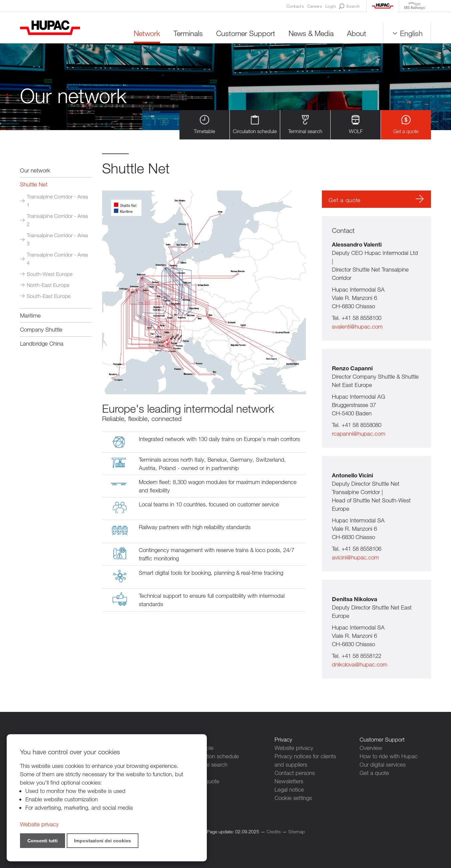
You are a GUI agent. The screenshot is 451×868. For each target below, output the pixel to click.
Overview (371, 748)
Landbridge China (42, 343)
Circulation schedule (255, 125)
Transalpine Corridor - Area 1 (57, 201)
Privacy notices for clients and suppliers (305, 760)
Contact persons (295, 773)
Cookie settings (293, 798)
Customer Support (246, 33)
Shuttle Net (34, 184)
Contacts (295, 6)
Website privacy (294, 748)
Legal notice (289, 789)
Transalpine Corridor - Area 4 (57, 259)
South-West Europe (50, 274)
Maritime (30, 315)
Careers (315, 6)
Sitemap (297, 831)
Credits (274, 831)
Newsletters (289, 781)
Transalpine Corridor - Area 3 (57, 240)
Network (147, 33)
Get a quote (406, 125)
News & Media (311, 33)
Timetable (204, 125)
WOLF (356, 125)
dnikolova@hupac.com (360, 664)
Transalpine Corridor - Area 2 (57, 220)
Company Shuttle (41, 329)
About (357, 33)
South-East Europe (49, 296)
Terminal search (305, 125)
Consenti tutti (43, 840)
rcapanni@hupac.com (359, 433)
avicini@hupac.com (355, 557)
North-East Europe (48, 285)
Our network (35, 170)
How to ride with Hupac (389, 756)
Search (349, 6)
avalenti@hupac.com (357, 326)
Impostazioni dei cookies (103, 840)
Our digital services (383, 764)
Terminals (188, 33)
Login (330, 6)
